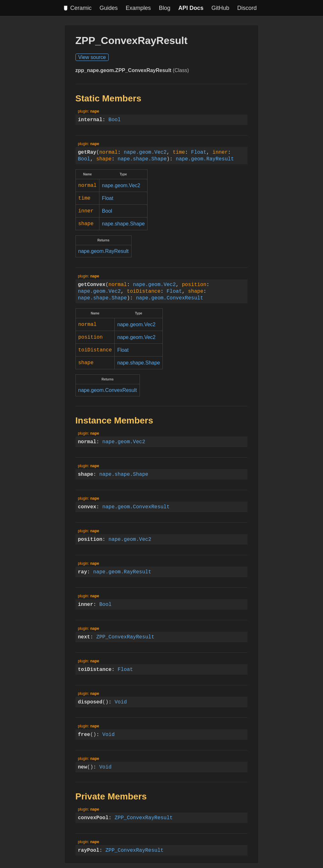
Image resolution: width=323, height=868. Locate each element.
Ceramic (78, 8)
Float (199, 152)
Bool (115, 120)
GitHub (220, 8)
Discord (247, 8)
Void (121, 697)
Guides (109, 8)
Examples (138, 8)
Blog (165, 8)
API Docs (191, 8)
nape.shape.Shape (142, 159)
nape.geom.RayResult (205, 159)
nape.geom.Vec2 (145, 152)
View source (92, 57)
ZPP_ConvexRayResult (125, 632)
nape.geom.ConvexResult (170, 295)
